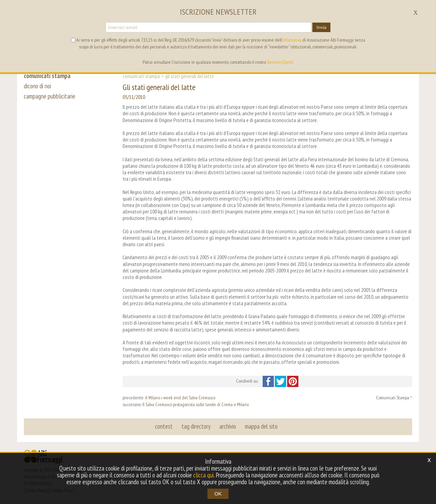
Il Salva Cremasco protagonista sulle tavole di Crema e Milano (196, 404)
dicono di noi (37, 86)
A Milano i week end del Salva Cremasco (180, 398)
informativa (292, 40)
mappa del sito (261, 426)
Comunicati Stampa (141, 76)
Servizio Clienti (280, 62)
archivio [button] (228, 426)
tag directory (196, 426)
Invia (321, 27)
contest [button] (164, 426)
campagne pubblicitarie (50, 96)
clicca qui (203, 475)
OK (218, 494)
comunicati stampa (47, 76)
